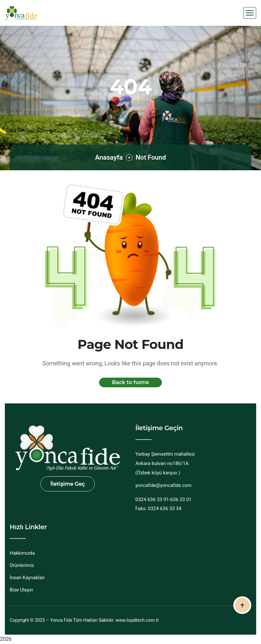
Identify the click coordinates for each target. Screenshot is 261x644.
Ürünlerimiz (22, 565)
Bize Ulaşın (21, 590)
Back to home (130, 382)
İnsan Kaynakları (27, 578)
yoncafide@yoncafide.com (164, 485)
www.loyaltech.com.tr (137, 620)
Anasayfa (107, 157)
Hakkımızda (22, 553)
